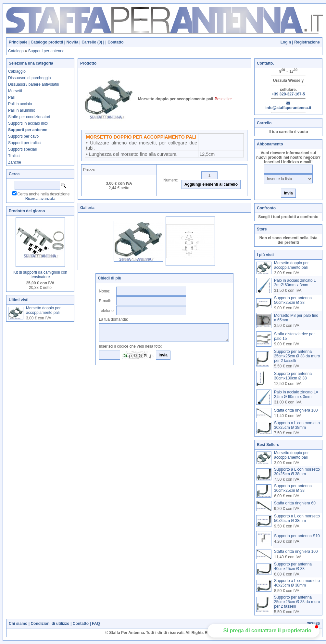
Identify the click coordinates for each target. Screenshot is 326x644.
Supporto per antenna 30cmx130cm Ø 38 (293, 376)
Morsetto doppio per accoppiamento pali (43, 310)
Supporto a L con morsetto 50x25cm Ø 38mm (297, 518)
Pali (11, 97)
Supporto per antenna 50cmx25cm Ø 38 (293, 300)
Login (286, 42)
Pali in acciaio (20, 104)
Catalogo (16, 51)
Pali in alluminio (22, 110)
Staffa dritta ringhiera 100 (296, 410)
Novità (72, 42)
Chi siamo (18, 624)
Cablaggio (17, 71)
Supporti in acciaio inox (28, 123)
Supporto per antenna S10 (297, 536)
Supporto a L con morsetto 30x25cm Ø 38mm (297, 425)
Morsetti (15, 91)
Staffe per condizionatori (29, 117)
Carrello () (92, 42)
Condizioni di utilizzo (50, 624)
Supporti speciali (22, 149)
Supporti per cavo (23, 136)
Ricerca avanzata (40, 199)
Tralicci (14, 156)
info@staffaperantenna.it (288, 106)
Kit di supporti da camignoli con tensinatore (40, 275)
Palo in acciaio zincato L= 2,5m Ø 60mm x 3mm (296, 394)
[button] (263, 631)
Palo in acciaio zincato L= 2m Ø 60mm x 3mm (296, 283)
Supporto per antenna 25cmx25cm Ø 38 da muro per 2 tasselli (297, 356)
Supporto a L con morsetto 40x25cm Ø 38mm (297, 583)
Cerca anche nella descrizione (44, 194)
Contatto (115, 42)
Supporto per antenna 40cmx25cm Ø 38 (293, 566)
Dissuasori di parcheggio (29, 78)
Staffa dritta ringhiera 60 (295, 503)
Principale (18, 42)
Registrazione (307, 42)
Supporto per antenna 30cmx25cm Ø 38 (293, 488)
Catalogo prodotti (47, 42)
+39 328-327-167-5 (288, 94)
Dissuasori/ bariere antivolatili (33, 84)
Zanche (15, 162)
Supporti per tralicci (25, 143)
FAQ (96, 624)
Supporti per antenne (46, 51)
